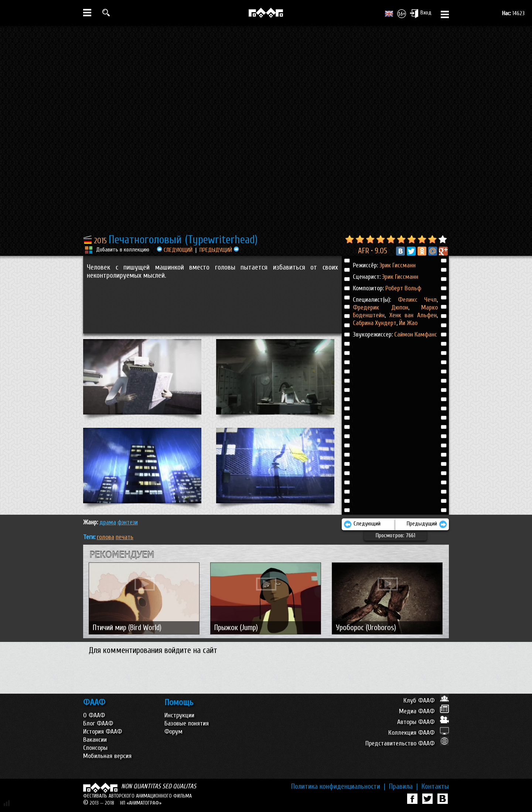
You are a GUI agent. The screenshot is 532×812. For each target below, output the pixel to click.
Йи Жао (407, 323)
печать (125, 537)
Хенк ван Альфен (411, 315)
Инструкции (179, 715)
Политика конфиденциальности (338, 786)
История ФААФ (103, 732)
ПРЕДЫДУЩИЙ (219, 250)
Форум (173, 732)
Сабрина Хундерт (375, 323)
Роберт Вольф (403, 288)
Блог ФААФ (98, 723)
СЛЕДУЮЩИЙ (175, 250)
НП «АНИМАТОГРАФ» (141, 803)
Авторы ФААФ (423, 722)
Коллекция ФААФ (419, 733)
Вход (421, 13)
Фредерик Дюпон (381, 307)
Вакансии (95, 740)
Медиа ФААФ (424, 711)
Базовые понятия (187, 723)
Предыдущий (427, 524)
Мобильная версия (107, 756)
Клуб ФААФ (426, 701)
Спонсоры (95, 748)
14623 (513, 13)
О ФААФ (94, 715)
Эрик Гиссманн (398, 265)
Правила (403, 786)
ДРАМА (108, 522)
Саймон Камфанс (416, 334)
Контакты (435, 786)
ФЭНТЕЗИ (128, 522)
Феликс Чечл (417, 300)
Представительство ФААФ (407, 743)
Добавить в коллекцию (123, 250)
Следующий (362, 524)
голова (105, 537)
